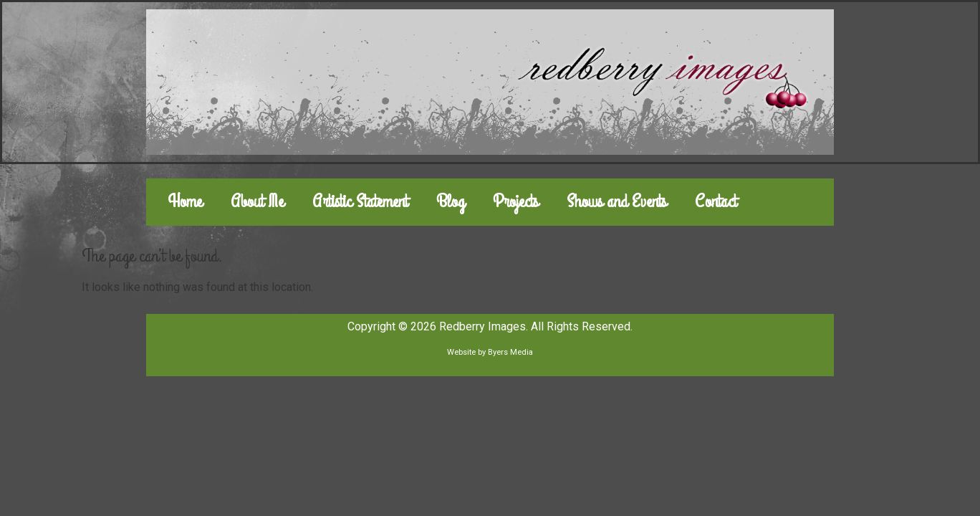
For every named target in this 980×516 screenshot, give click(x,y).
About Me (257, 202)
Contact (716, 202)
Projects (515, 202)
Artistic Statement (360, 202)
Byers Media (510, 352)
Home (185, 202)
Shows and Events (616, 202)
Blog (450, 202)
